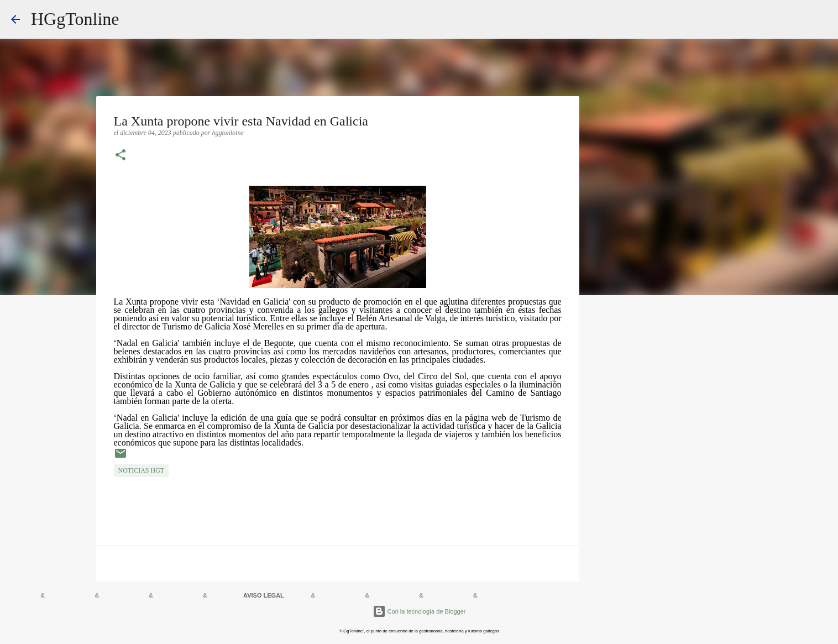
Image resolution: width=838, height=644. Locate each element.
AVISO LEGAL (264, 595)
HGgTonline (75, 19)
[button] (121, 156)
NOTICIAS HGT (142, 470)
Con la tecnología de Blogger (419, 611)
